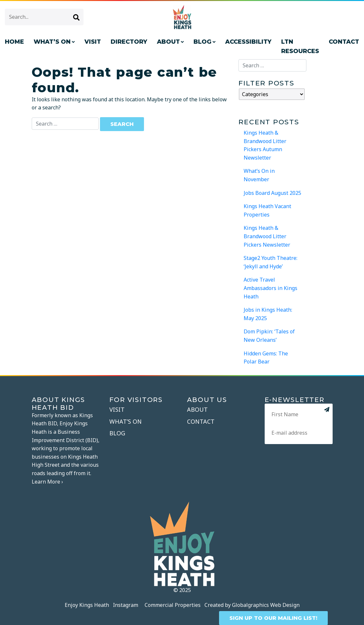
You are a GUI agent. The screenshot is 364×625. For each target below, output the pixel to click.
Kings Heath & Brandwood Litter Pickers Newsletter (267, 236)
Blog (202, 42)
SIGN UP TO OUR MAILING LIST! (273, 618)
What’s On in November (259, 175)
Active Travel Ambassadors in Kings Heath (270, 288)
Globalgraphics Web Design (266, 605)
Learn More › (47, 482)
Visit (93, 42)
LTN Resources (300, 46)
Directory (129, 42)
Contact (201, 421)
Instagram (126, 605)
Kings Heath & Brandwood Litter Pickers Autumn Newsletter (265, 145)
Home (14, 42)
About (168, 42)
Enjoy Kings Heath (87, 605)
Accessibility (248, 42)
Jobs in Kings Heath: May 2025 (268, 314)
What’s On (52, 42)
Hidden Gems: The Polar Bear (266, 358)
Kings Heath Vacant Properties (267, 210)
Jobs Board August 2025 (272, 193)
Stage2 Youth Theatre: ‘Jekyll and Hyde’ (270, 262)
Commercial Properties (173, 605)
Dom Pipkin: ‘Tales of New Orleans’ (269, 336)
